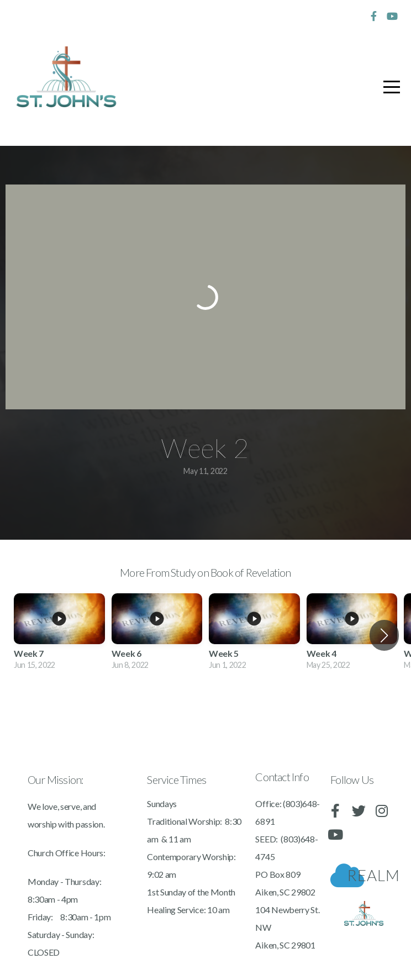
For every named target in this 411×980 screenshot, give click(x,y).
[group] (59, 636)
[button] (384, 635)
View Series (205, 710)
